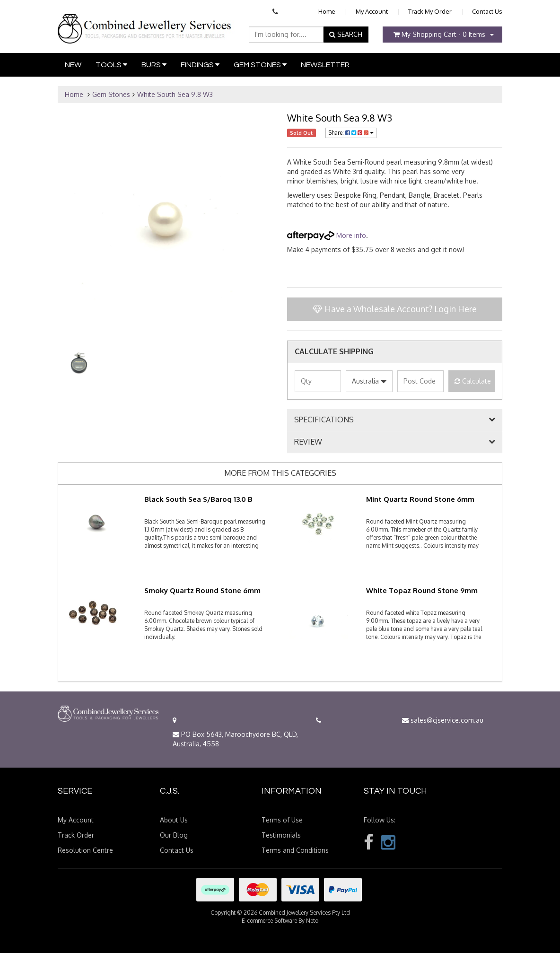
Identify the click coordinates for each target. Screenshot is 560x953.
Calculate (473, 381)
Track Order (76, 835)
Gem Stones (260, 65)
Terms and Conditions (295, 850)
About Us (174, 820)
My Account (372, 11)
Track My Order (430, 11)
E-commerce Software (269, 921)
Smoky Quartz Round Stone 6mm (202, 590)
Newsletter (325, 65)
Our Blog (174, 835)
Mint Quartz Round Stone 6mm (420, 499)
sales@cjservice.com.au (443, 720)
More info (327, 235)
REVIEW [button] (308, 442)
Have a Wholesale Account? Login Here (395, 309)
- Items (439, 34)
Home (327, 11)
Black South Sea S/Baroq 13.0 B (198, 499)
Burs (154, 65)
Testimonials (281, 835)
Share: (351, 133)
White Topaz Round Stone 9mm (422, 590)
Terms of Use (282, 820)
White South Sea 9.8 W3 (175, 94)
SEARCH (346, 34)
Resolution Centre (85, 850)
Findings (200, 65)
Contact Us (487, 11)
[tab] (395, 420)
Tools (111, 65)
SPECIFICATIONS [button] (324, 420)
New (73, 65)
